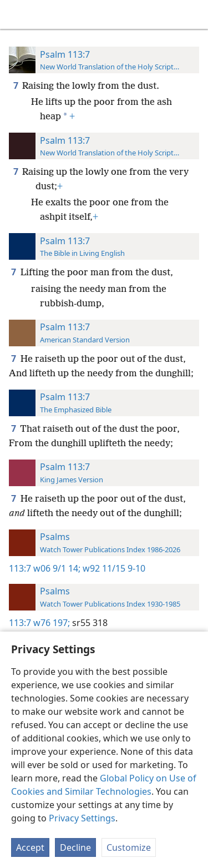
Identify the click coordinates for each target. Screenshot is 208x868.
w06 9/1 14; (57, 568)
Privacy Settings (82, 818)
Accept (30, 847)
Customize (129, 847)
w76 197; (52, 623)
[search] (194, 14)
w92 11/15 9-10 (113, 568)
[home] (17, 14)
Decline (75, 847)
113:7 (20, 568)
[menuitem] (17, 14)
